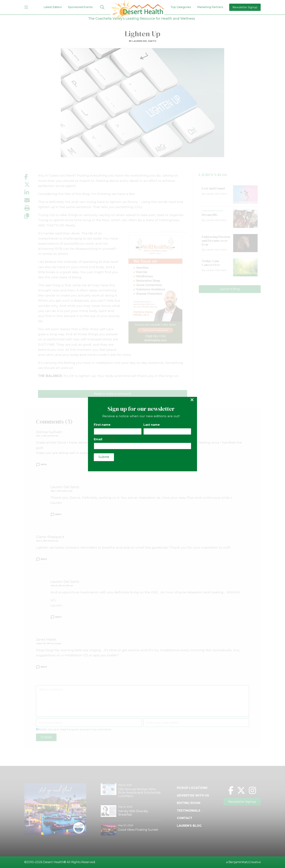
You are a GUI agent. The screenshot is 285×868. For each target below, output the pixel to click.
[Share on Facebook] (31, 177)
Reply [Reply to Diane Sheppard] (44, 559)
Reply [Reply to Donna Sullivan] (44, 465)
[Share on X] (31, 185)
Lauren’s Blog (230, 289)
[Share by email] (31, 200)
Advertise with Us (193, 795)
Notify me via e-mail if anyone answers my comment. (74, 729)
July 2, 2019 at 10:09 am (47, 436)
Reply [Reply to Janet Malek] (44, 667)
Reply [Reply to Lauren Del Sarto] (58, 515)
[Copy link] (31, 216)
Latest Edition (53, 7)
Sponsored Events (80, 7)
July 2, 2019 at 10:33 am (61, 491)
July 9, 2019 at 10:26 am (47, 541)
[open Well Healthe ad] (155, 290)
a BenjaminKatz (243, 862)
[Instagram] (252, 790)
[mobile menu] (26, 7)
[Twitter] (241, 790)
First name (102, 425)
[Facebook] (231, 790)
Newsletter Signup (245, 7)
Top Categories (181, 7)
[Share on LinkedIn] (31, 192)
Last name (152, 425)
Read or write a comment (113, 394)
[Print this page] (31, 208)
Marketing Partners (210, 7)
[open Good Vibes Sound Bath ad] (55, 834)
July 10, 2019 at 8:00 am (62, 586)
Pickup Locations (192, 788)
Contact (185, 818)
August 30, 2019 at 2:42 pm (49, 643)
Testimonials (189, 811)
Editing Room (189, 803)
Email (105, 439)
